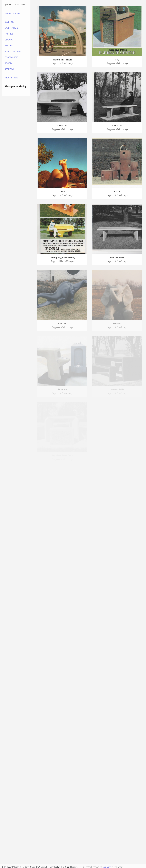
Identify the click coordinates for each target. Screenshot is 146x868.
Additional (9, 69)
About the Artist (12, 78)
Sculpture (9, 22)
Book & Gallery (11, 57)
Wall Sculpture (12, 28)
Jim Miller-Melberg (15, 4)
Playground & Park (13, 51)
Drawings (9, 40)
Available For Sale (12, 13)
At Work (8, 63)
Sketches (9, 46)
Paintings (9, 34)
